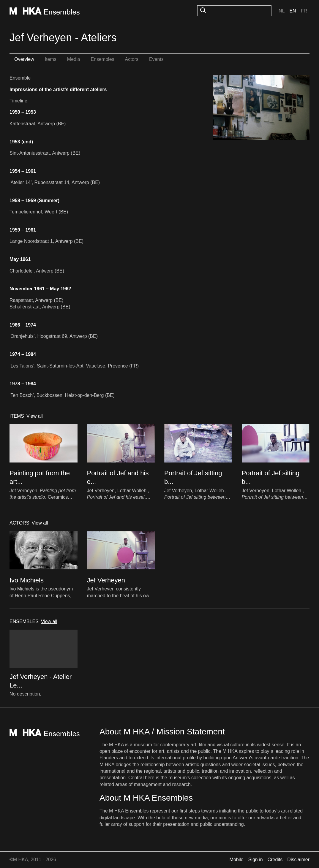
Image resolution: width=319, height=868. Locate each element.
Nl (282, 11)
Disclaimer (298, 860)
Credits (275, 860)
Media (74, 59)
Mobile (237, 860)
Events (156, 59)
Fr (304, 11)
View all (35, 416)
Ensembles (102, 59)
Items (51, 59)
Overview (24, 59)
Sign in (256, 860)
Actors (132, 59)
